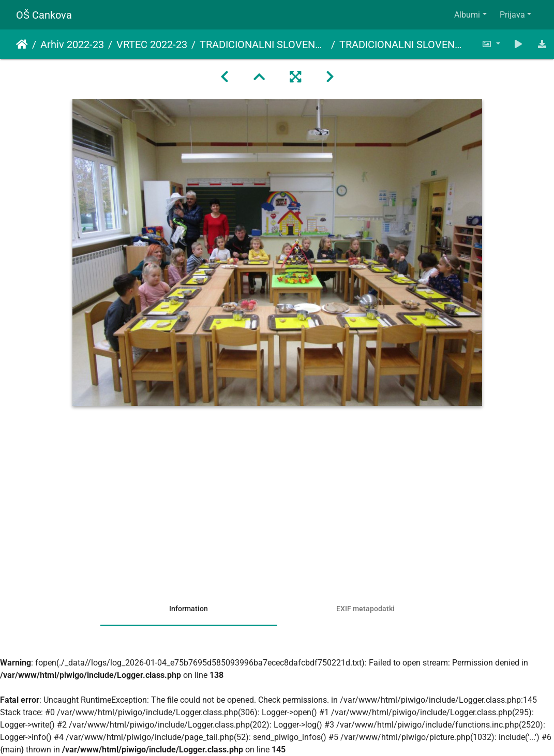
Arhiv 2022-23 (72, 44)
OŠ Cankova (44, 15)
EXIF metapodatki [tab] (365, 609)
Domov (22, 44)
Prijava (512, 15)
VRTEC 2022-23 (152, 44)
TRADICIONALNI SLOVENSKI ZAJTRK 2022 (263, 44)
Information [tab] (189, 609)
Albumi (467, 15)
